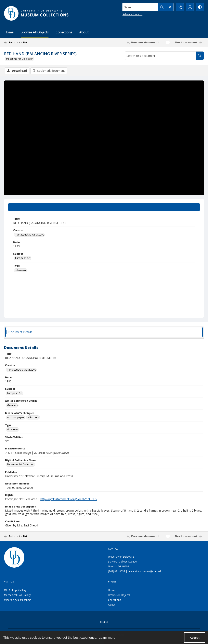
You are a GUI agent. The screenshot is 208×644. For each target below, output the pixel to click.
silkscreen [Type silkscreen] (21, 270)
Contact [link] (114, 549)
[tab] (104, 207)
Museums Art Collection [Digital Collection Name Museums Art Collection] (21, 464)
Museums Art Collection (20, 59)
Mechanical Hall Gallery (17, 595)
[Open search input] (169, 7)
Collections (64, 32)
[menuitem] (104, 622)
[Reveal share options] (180, 7)
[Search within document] (200, 56)
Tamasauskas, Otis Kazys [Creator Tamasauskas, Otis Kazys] (30, 235)
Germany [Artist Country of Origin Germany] (12, 405)
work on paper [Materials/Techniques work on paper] (16, 417)
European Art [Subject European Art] (23, 258)
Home (9, 32)
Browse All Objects (35, 32)
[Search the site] (140, 7)
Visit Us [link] (9, 581)
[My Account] (190, 7)
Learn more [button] (107, 638)
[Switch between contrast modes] (200, 7)
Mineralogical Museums (18, 600)
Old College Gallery (15, 590)
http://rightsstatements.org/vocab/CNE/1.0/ (69, 499)
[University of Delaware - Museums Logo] (37, 13)
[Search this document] (160, 56)
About (84, 32)
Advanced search (132, 14)
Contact (104, 622)
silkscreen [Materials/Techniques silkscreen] (33, 417)
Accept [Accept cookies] (195, 638)
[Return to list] (31, 42)
